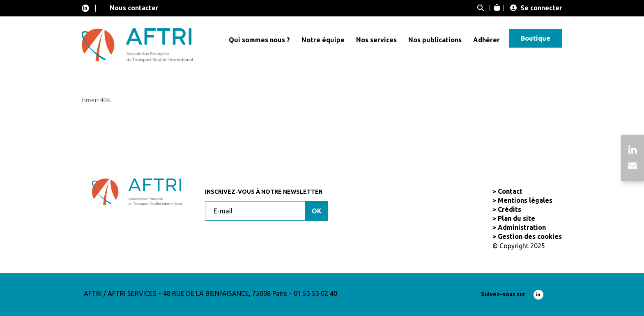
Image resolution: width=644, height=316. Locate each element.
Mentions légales (525, 200)
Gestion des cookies (530, 236)
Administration (522, 227)
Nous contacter (134, 8)
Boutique (536, 38)
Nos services (376, 40)
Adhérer (486, 40)
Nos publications (435, 40)
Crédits (509, 209)
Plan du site (516, 218)
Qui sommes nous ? (259, 40)
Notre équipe (323, 40)
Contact (510, 191)
